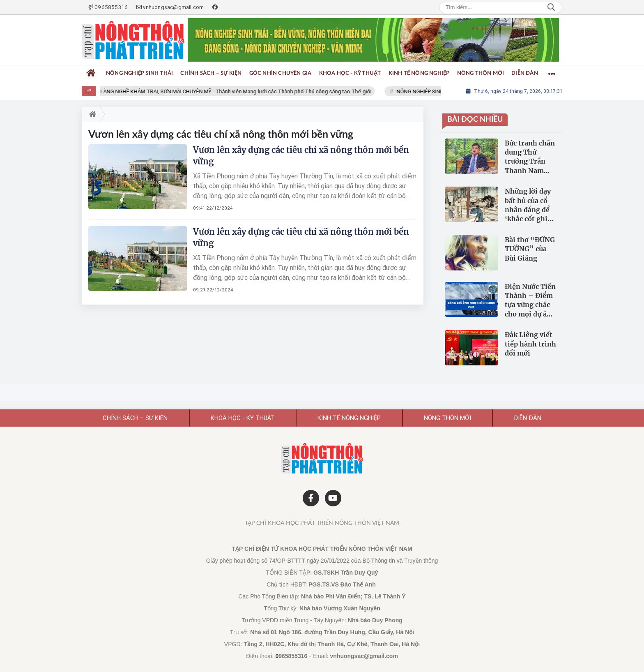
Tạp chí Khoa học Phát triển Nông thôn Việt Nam (322, 523)
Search (551, 7)
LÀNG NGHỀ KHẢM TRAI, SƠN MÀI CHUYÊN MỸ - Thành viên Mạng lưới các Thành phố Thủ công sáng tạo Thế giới (238, 91)
